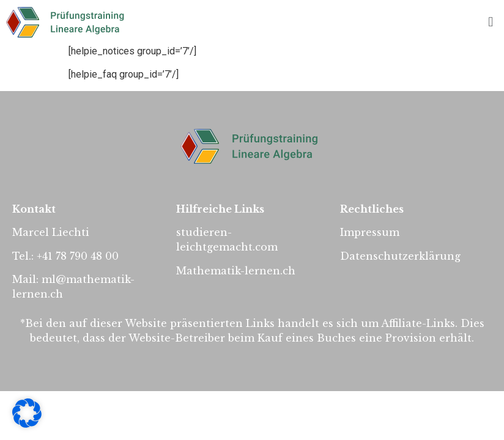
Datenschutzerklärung (400, 256)
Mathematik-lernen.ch (236, 271)
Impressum (370, 232)
